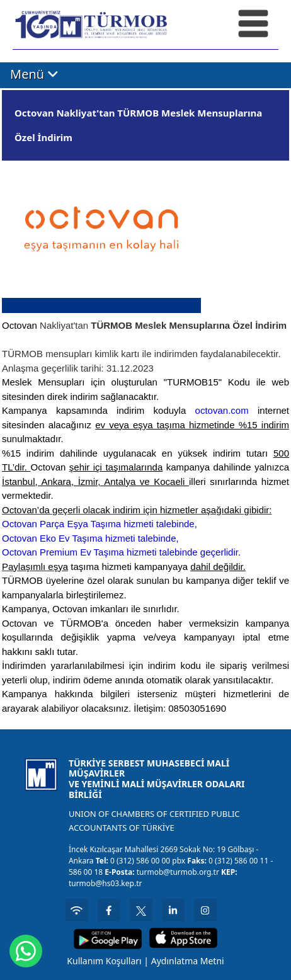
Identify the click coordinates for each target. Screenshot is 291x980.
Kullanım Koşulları (104, 961)
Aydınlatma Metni (188, 961)
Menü (34, 75)
